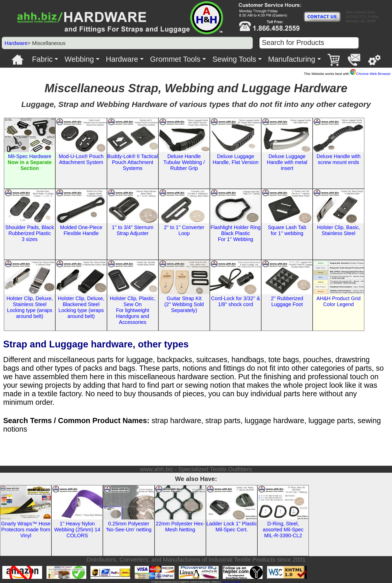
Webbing (79, 59)
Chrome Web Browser (370, 74)
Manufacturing (292, 59)
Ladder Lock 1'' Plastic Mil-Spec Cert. (232, 527)
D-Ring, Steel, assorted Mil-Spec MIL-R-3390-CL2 (283, 530)
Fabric (42, 59)
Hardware (16, 43)
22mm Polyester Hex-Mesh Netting (180, 527)
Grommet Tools (175, 59)
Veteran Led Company (231, 582)
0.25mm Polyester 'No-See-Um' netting (129, 527)
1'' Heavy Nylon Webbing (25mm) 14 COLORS (77, 530)
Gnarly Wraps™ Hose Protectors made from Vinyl (26, 530)
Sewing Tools (234, 59)
